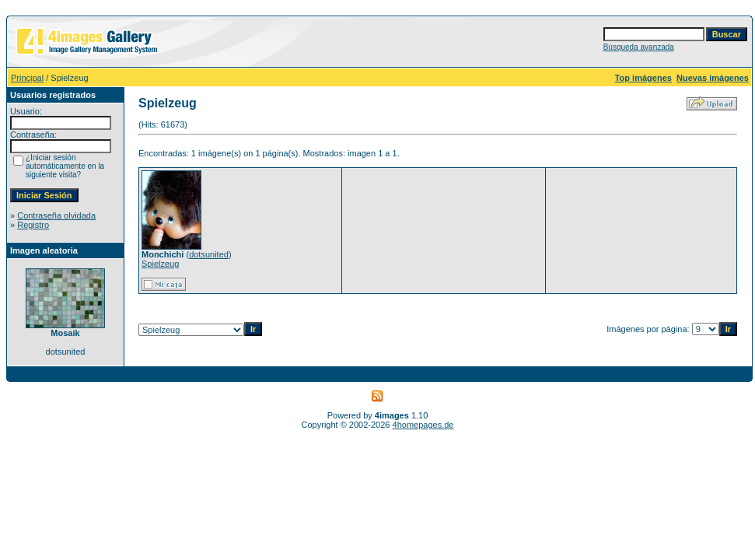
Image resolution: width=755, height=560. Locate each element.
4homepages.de (423, 425)
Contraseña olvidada (56, 215)
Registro (33, 225)
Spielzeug (160, 264)
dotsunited (209, 254)
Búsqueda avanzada (639, 47)
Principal (27, 78)
